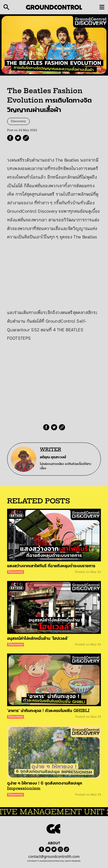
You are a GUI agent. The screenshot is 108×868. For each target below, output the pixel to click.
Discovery (18, 121)
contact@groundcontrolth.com (54, 856)
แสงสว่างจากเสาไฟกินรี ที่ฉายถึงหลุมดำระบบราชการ (51, 566)
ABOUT (54, 843)
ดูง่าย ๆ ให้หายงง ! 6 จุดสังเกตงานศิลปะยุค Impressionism (45, 786)
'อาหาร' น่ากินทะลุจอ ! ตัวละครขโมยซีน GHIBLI (48, 710)
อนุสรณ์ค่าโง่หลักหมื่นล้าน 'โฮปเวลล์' (38, 638)
